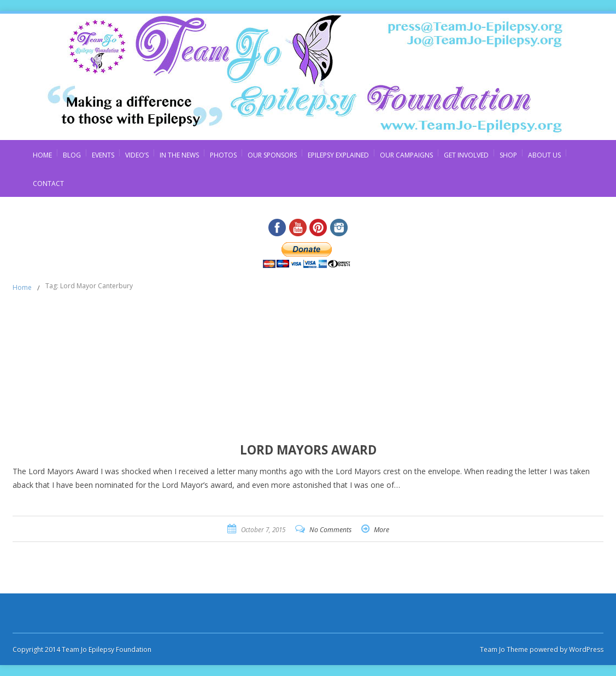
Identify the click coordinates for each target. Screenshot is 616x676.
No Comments (330, 530)
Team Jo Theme (504, 649)
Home (42, 155)
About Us (544, 155)
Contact (48, 183)
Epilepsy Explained (338, 155)
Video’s (137, 155)
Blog (72, 155)
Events (103, 155)
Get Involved (466, 155)
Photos (223, 155)
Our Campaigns (406, 155)
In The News (179, 155)
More (382, 530)
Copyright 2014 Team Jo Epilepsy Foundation (82, 649)
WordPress (585, 649)
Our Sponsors (272, 155)
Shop (508, 155)
